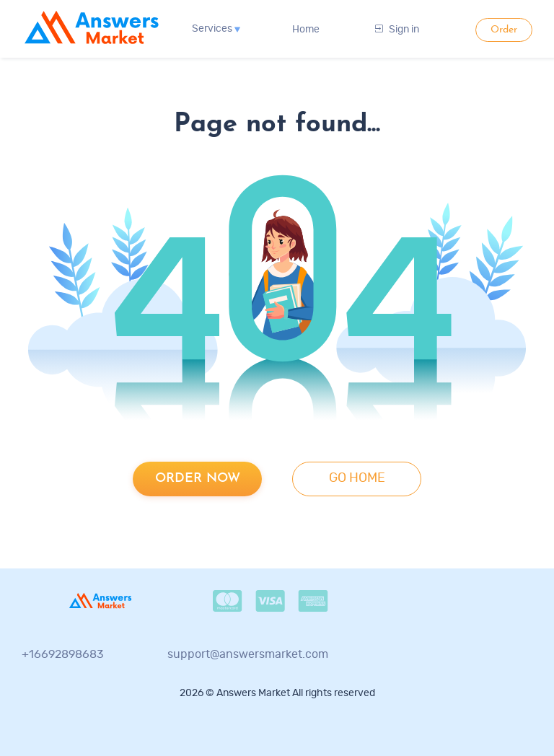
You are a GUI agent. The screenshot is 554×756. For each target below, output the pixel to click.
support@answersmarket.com (248, 654)
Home (306, 30)
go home (357, 478)
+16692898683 (63, 654)
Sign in (397, 30)
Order (504, 30)
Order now (198, 479)
